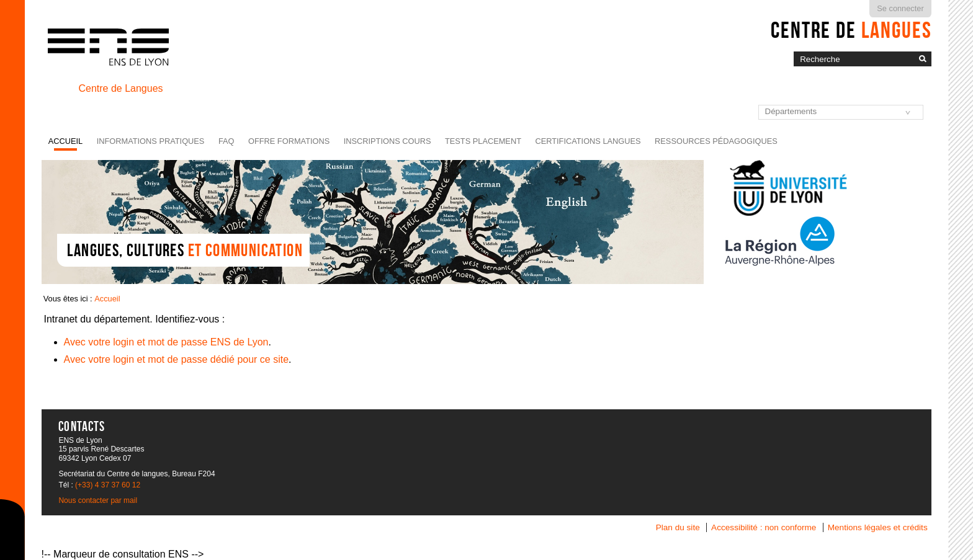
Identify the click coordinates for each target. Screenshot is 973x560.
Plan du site (678, 527)
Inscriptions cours (388, 141)
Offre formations (289, 141)
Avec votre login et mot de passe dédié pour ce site (177, 359)
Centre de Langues (120, 88)
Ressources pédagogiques (716, 141)
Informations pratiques (151, 141)
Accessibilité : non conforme (764, 527)
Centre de (851, 30)
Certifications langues (588, 141)
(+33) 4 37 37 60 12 (108, 485)
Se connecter (900, 8)
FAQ (226, 141)
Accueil (65, 141)
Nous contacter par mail (98, 500)
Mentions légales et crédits (878, 527)
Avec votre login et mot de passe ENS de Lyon (166, 342)
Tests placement (483, 141)
